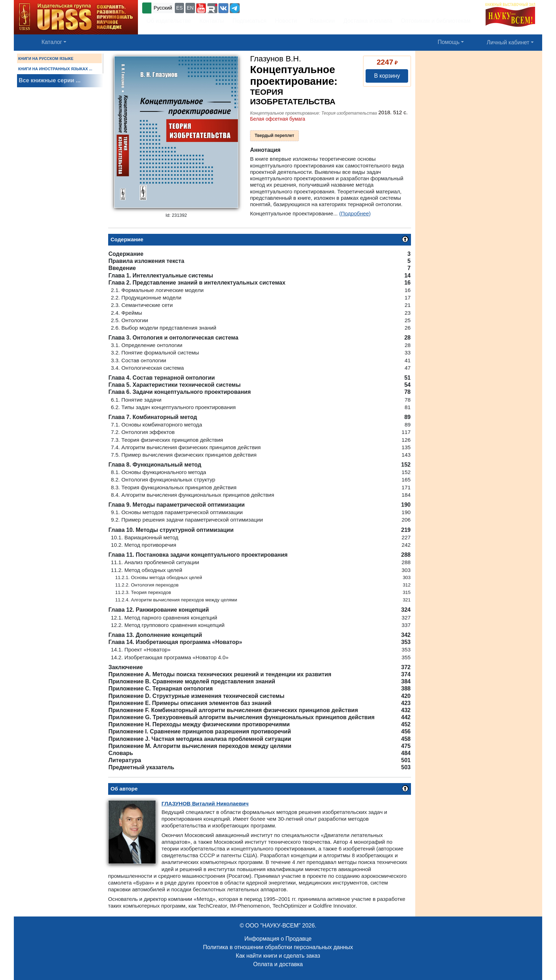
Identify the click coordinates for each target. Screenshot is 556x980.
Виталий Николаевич (205, 803)
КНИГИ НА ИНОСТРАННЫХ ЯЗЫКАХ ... (55, 69)
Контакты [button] (212, 21)
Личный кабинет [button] (508, 42)
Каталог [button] (52, 42)
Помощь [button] (449, 42)
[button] (201, 8)
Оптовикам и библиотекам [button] (436, 21)
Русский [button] (163, 8)
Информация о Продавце (278, 939)
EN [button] (190, 8)
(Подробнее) (355, 213)
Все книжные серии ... (50, 80)
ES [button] (180, 8)
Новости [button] (286, 21)
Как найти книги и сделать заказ (278, 956)
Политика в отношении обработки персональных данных (278, 947)
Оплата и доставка (278, 964)
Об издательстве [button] (169, 21)
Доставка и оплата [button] (368, 21)
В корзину (387, 76)
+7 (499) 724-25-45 (267, 7)
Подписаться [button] (250, 21)
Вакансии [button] (320, 21)
